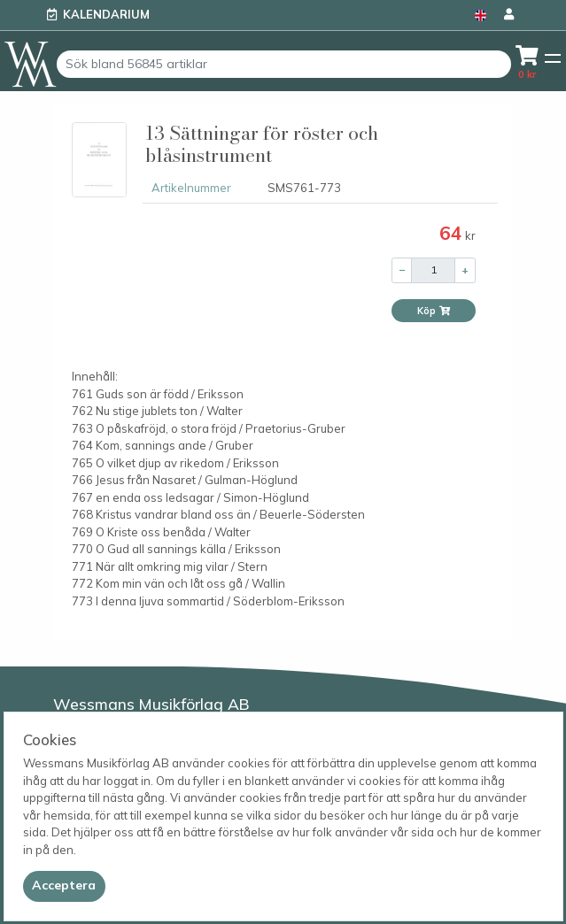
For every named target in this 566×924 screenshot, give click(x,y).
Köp (434, 311)
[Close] (64, 886)
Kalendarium (106, 14)
